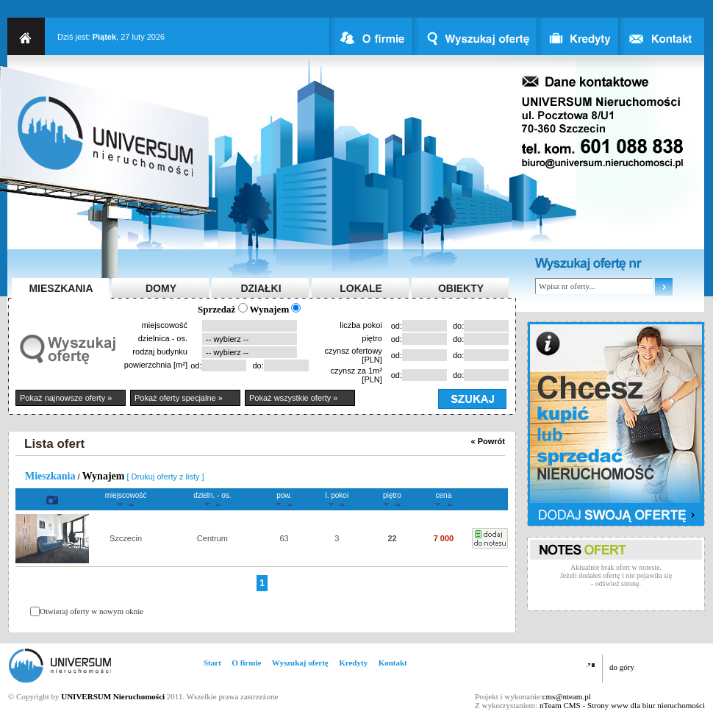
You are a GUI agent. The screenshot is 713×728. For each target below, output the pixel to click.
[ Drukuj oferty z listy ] (166, 477)
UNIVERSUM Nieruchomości (113, 696)
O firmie (246, 663)
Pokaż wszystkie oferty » (293, 398)
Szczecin (126, 538)
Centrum (212, 538)
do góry (622, 667)
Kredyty (353, 663)
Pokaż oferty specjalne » (179, 398)
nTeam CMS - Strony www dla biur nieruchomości (622, 705)
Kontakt (393, 663)
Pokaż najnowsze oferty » (66, 398)
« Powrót (488, 441)
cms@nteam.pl (567, 696)
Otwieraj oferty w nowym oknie (92, 611)
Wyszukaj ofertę (300, 663)
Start (212, 663)
